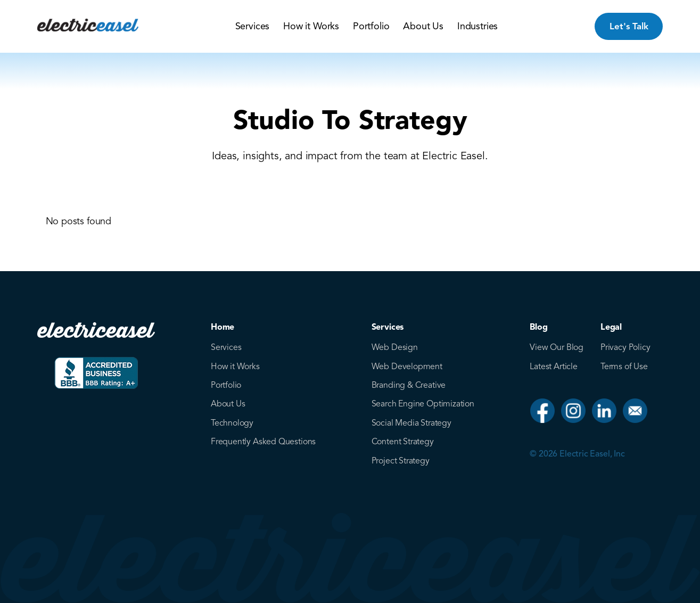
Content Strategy (403, 442)
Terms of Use (624, 366)
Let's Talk (629, 26)
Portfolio (371, 26)
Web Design (395, 347)
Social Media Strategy (411, 423)
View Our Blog (557, 347)
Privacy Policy (625, 347)
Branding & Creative (409, 385)
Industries (477, 26)
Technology (232, 423)
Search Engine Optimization (423, 404)
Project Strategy (401, 461)
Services (253, 26)
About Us (423, 26)
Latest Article (553, 366)
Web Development (407, 366)
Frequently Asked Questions (263, 442)
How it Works (311, 26)
